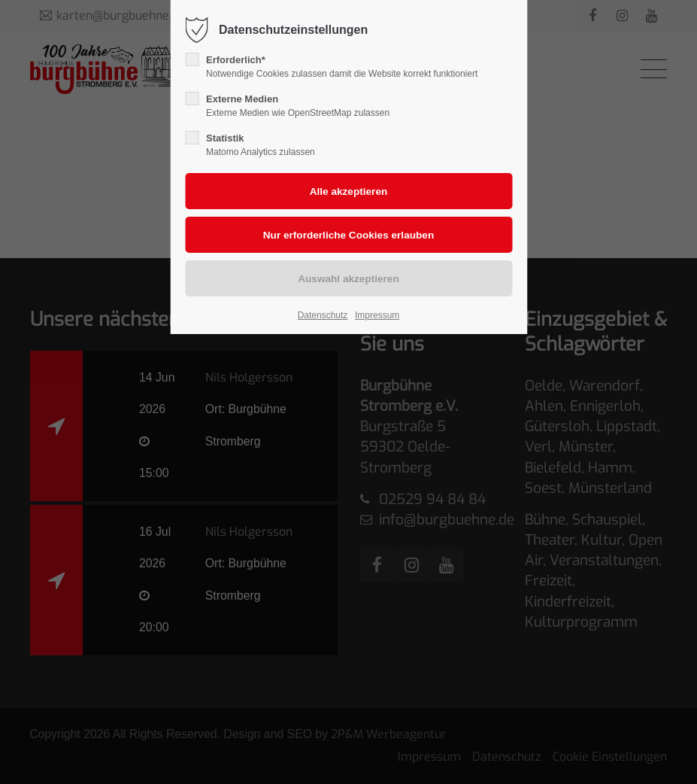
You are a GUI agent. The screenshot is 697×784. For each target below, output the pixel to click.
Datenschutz (323, 315)
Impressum (377, 315)
